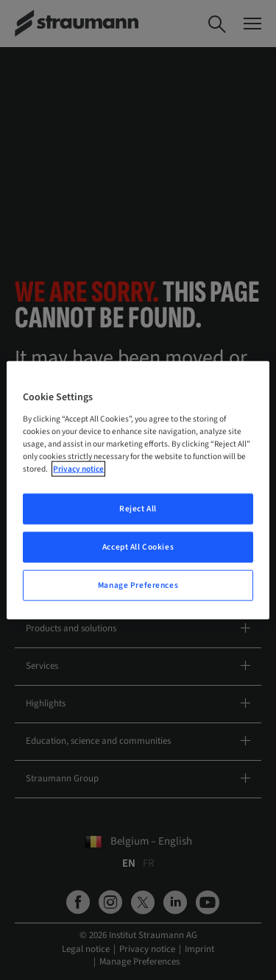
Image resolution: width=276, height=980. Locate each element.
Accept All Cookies (138, 546)
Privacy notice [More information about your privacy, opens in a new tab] (78, 469)
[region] (138, 490)
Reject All (138, 509)
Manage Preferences (138, 585)
